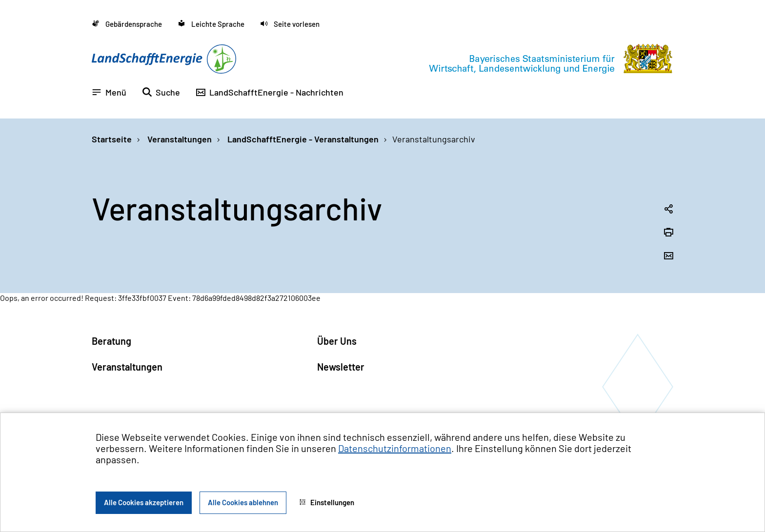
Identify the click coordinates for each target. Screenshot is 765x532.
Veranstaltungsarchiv (434, 139)
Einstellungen (327, 502)
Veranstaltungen (179, 139)
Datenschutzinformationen (395, 448)
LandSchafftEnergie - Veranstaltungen (302, 139)
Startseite (112, 139)
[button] (290, 24)
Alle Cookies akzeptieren (144, 502)
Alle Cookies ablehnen (243, 502)
